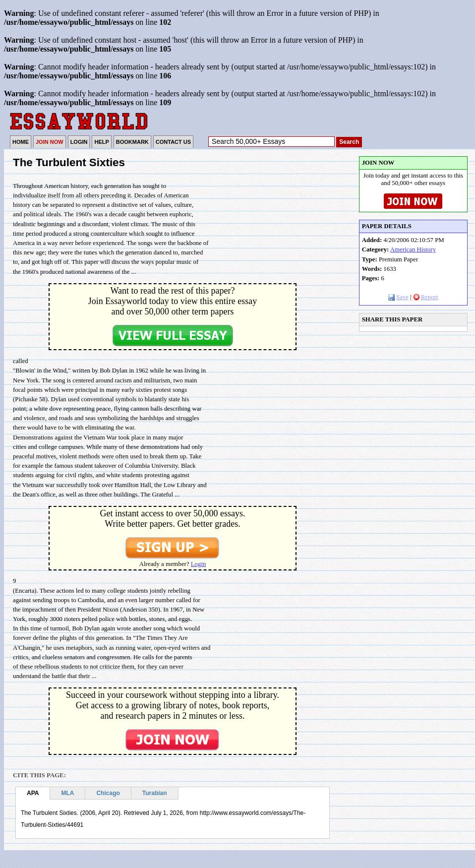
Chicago (108, 793)
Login (199, 564)
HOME (21, 142)
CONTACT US (173, 142)
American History (413, 249)
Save (398, 297)
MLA (67, 793)
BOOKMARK (132, 142)
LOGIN (79, 142)
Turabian (155, 793)
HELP (101, 142)
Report (426, 297)
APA (33, 793)
